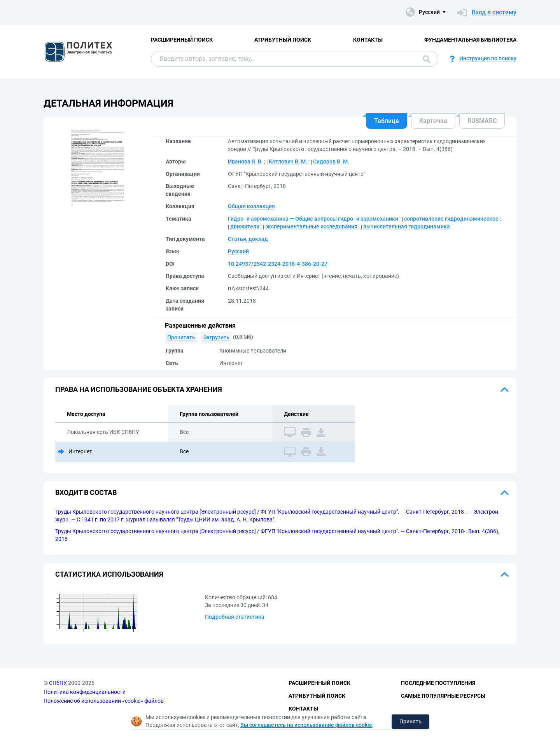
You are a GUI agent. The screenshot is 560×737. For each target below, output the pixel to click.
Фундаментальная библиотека (470, 40)
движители (245, 226)
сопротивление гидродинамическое (451, 219)
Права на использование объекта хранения (139, 389)
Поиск (427, 59)
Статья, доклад (248, 239)
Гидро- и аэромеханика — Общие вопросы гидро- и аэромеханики (313, 219)
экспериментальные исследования (311, 226)
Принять (410, 721)
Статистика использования (109, 574)
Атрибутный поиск (283, 40)
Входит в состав (86, 492)
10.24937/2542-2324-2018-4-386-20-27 (278, 264)
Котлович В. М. (288, 161)
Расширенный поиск (182, 40)
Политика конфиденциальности (85, 692)
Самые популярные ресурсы (443, 696)
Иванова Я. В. (245, 161)
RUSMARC (482, 121)
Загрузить (216, 337)
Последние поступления (438, 683)
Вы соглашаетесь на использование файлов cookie (306, 725)
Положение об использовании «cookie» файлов (104, 701)
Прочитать (181, 337)
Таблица (387, 121)
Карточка (433, 121)
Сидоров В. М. (331, 161)
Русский (238, 251)
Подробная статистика (235, 617)
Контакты (368, 40)
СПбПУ (57, 683)
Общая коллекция (251, 206)
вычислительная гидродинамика (407, 226)
